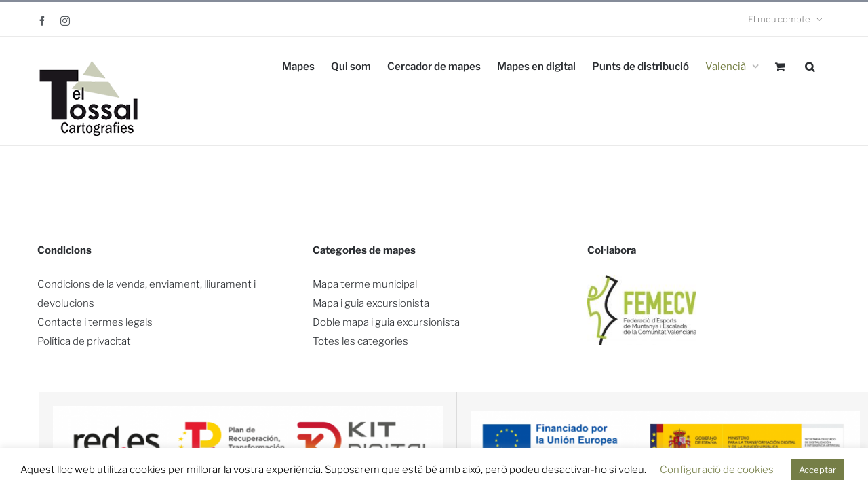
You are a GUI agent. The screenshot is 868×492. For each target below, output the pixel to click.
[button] (810, 65)
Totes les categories (360, 341)
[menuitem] (732, 65)
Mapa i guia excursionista (371, 303)
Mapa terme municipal (365, 284)
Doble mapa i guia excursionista (386, 322)
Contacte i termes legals (95, 322)
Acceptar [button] (817, 470)
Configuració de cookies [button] (717, 470)
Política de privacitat (84, 341)
